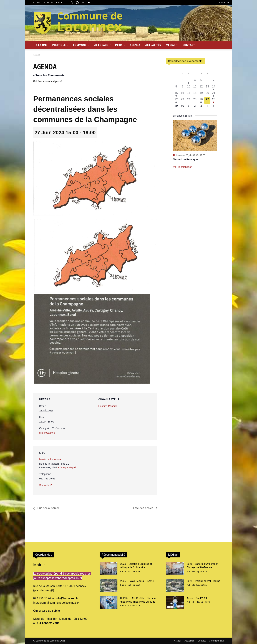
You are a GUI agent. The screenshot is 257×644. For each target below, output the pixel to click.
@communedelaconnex (63, 603)
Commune (81, 45)
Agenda (135, 45)
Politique (60, 45)
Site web (46, 485)
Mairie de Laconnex (50, 459)
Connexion (224, 2)
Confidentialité (216, 641)
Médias (172, 45)
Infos (120, 45)
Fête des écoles (144, 508)
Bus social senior (48, 508)
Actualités (48, 2)
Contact (60, 2)
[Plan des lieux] (136, 471)
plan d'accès (44, 590)
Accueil (37, 2)
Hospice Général (108, 406)
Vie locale (102, 45)
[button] (72, 2)
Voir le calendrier (182, 167)
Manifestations (47, 433)
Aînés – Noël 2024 (197, 598)
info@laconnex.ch (67, 598)
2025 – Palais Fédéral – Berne (137, 581)
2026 (62, 641)
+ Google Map (67, 467)
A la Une (41, 45)
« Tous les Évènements (49, 75)
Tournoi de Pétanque (185, 159)
